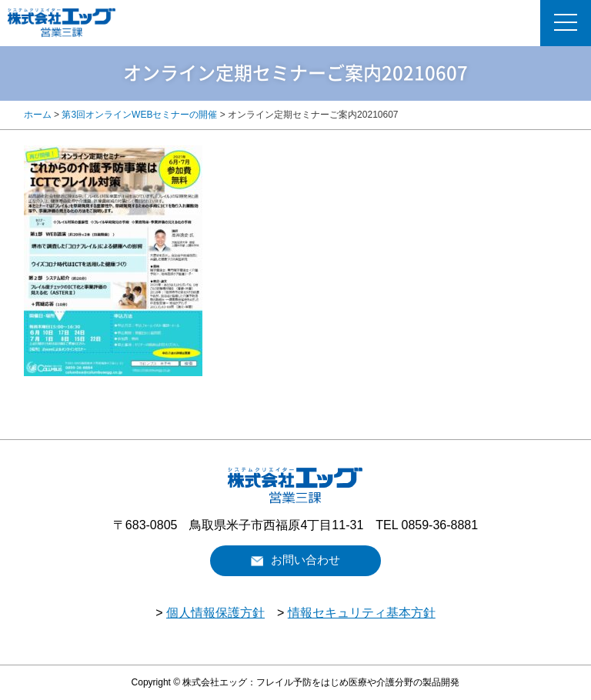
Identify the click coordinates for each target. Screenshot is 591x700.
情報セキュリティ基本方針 (362, 613)
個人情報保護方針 (215, 613)
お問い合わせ (306, 560)
